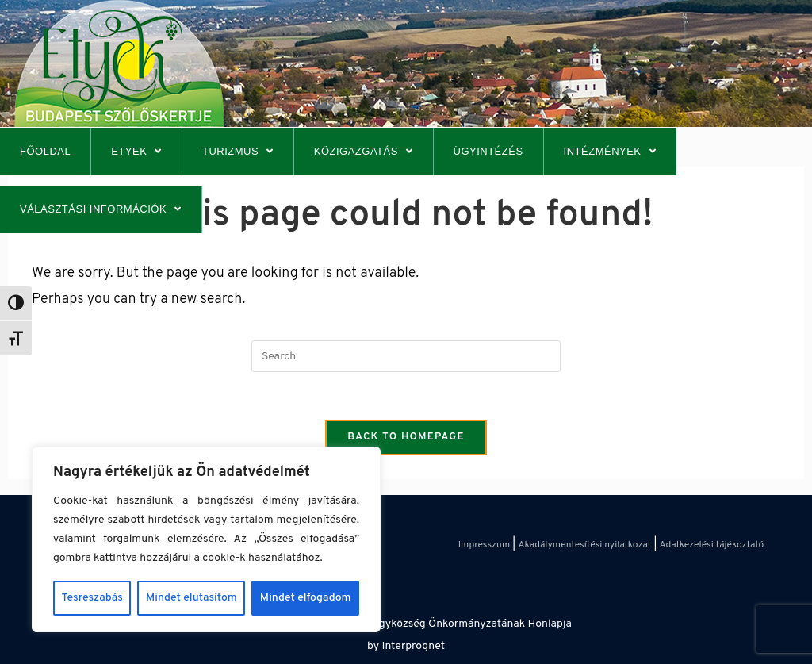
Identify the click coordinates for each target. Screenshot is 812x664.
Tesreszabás (92, 598)
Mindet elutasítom (192, 598)
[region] (206, 539)
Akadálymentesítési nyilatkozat (584, 545)
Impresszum (484, 545)
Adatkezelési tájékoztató (712, 545)
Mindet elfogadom (306, 598)
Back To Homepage (406, 437)
